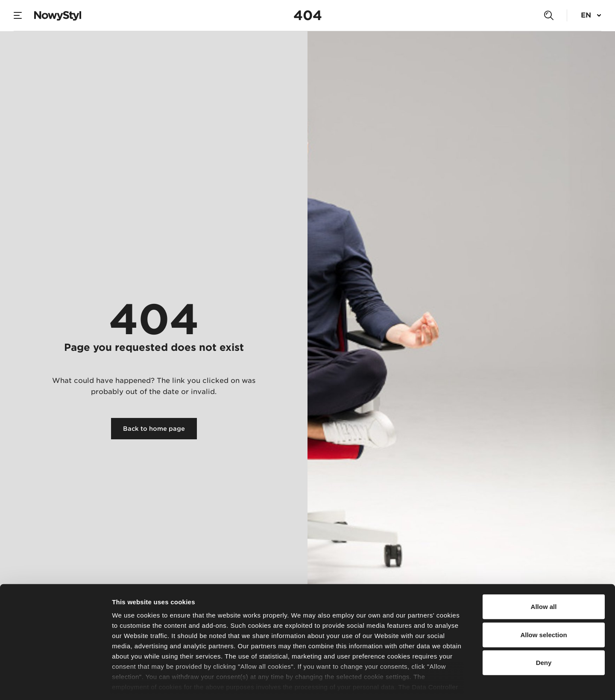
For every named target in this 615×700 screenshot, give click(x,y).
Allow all (544, 569)
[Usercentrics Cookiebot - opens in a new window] (55, 683)
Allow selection (543, 597)
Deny (544, 625)
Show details (448, 683)
